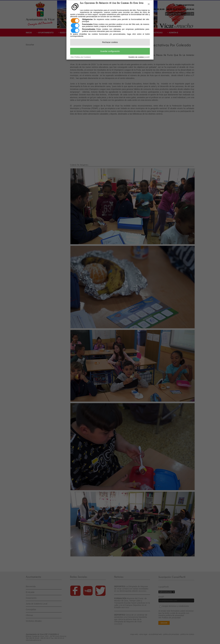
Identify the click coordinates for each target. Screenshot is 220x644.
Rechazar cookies (110, 42)
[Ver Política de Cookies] (81, 57)
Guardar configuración (110, 51)
